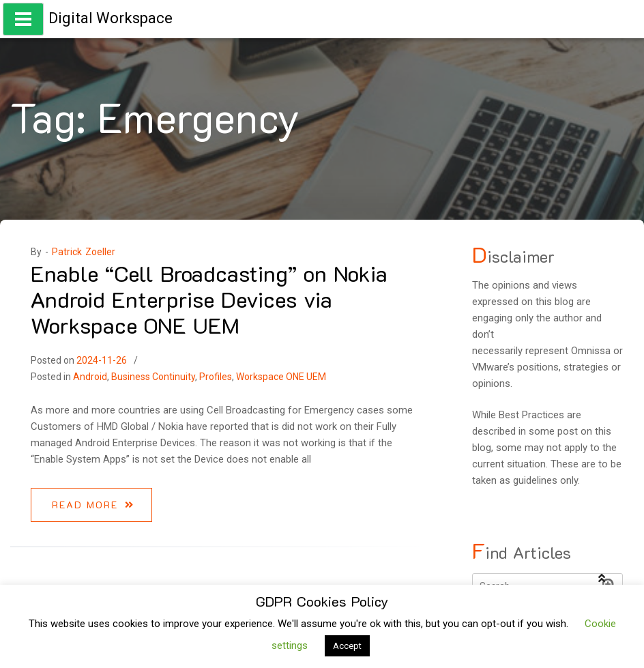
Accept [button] (347, 646)
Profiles (216, 377)
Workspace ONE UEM (281, 377)
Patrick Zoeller (84, 252)
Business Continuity (153, 377)
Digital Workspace (111, 18)
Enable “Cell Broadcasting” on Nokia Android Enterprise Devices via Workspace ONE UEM (209, 299)
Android (90, 377)
